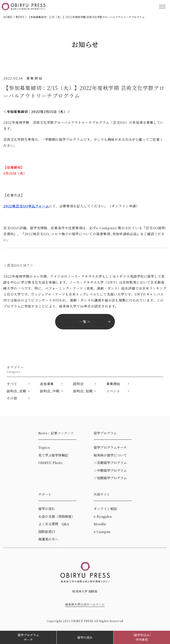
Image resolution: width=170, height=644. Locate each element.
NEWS (20, 17)
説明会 (78, 384)
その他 (12, 398)
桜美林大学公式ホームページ (85, 604)
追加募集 (47, 384)
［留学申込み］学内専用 (142, 637)
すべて (12, 384)
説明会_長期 (16, 391)
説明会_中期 (50, 391)
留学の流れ (85, 637)
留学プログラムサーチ (28, 637)
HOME (8, 17)
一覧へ (85, 322)
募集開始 (113, 384)
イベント (113, 391)
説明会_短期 (83, 391)
